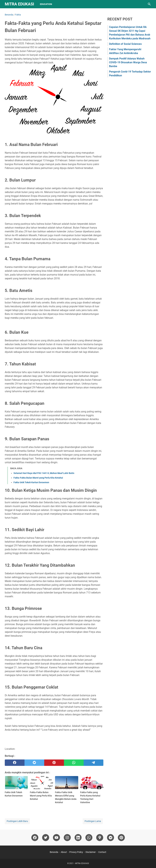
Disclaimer (91, 852)
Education (46, 4)
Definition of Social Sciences (125, 44)
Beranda (54, 852)
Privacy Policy (76, 852)
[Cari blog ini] (149, 4)
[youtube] (56, 838)
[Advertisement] (129, 104)
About (64, 852)
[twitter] (34, 763)
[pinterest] (54, 763)
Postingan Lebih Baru (17, 821)
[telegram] (94, 763)
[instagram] (67, 838)
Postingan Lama (93, 821)
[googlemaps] (100, 838)
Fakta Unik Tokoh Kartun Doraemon (31, 482)
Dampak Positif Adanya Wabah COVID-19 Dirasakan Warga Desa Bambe (128, 62)
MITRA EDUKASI (19, 4)
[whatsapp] (74, 763)
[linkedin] (78, 838)
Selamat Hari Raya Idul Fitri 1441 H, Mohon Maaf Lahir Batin (44, 473)
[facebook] (15, 763)
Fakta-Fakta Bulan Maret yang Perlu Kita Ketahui (38, 478)
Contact (102, 852)
